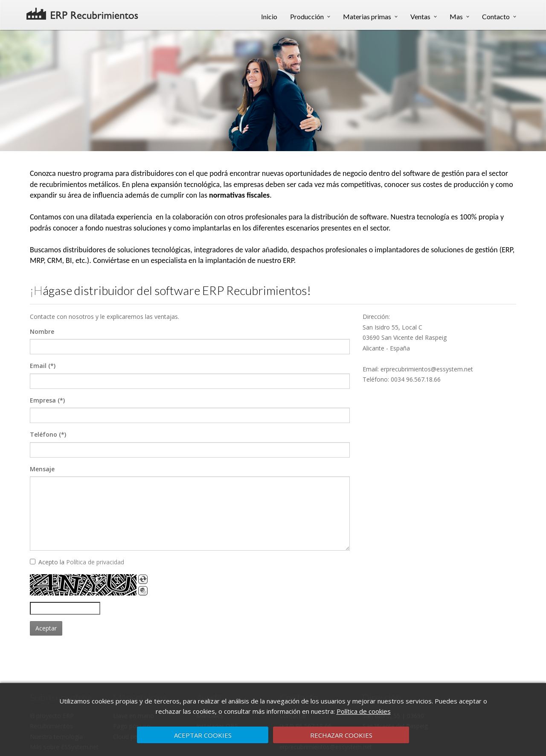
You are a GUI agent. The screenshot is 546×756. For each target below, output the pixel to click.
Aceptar (46, 628)
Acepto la (77, 562)
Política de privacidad (95, 562)
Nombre (42, 331)
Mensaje (42, 469)
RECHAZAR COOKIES (341, 735)
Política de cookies (364, 711)
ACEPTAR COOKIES (203, 735)
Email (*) (43, 366)
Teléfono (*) (48, 434)
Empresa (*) (47, 400)
